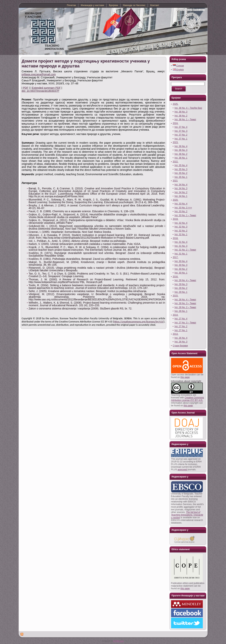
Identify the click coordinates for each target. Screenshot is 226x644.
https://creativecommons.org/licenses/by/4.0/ (139, 322)
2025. (176, 104)
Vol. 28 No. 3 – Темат (185, 303)
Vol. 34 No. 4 (181, 185)
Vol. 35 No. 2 (181, 173)
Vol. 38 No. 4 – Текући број (188, 108)
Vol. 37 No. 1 (181, 139)
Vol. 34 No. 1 (181, 196)
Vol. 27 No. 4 (181, 319)
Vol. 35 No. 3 (181, 169)
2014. (176, 315)
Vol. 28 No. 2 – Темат (185, 307)
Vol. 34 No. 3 (181, 188)
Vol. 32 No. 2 (181, 231)
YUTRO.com (118, 641)
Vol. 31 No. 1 (181, 254)
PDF (26, 88)
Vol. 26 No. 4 (181, 338)
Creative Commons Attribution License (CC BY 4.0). (188, 399)
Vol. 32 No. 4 (181, 223)
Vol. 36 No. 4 (181, 146)
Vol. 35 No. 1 (181, 177)
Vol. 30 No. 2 (181, 269)
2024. (176, 123)
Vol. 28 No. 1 (181, 311)
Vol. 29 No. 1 (181, 292)
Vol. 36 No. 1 (181, 158)
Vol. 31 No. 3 (181, 246)
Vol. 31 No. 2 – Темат (185, 250)
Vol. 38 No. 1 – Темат (185, 120)
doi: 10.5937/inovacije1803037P (40, 91)
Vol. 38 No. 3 (181, 112)
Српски (178, 66)
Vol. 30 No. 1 (181, 273)
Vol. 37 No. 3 (181, 131)
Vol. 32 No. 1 (181, 234)
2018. (176, 238)
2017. (176, 257)
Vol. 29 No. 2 (181, 288)
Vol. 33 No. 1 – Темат (185, 215)
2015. (176, 296)
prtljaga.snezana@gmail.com (39, 74)
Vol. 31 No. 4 (181, 242)
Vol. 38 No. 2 (181, 116)
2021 (175, 181)
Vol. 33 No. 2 (181, 211)
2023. (176, 142)
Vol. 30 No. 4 (181, 261)
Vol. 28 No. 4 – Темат (185, 300)
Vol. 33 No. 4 (181, 204)
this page (185, 377)
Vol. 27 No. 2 (181, 326)
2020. (176, 200)
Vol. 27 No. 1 (181, 330)
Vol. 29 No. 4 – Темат (185, 280)
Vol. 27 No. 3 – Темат (185, 323)
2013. (176, 334)
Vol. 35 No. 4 (181, 165)
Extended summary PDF (46, 88)
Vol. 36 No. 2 (181, 154)
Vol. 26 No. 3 (181, 342)
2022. (176, 162)
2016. (176, 277)
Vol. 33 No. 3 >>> (183, 208)
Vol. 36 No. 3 (181, 150)
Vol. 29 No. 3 (181, 284)
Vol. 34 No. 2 (181, 192)
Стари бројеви (180, 346)
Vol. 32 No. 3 (181, 227)
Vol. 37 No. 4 (181, 127)
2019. (176, 219)
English (178, 70)
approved (182, 470)
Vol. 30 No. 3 (181, 265)
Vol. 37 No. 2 (181, 135)
